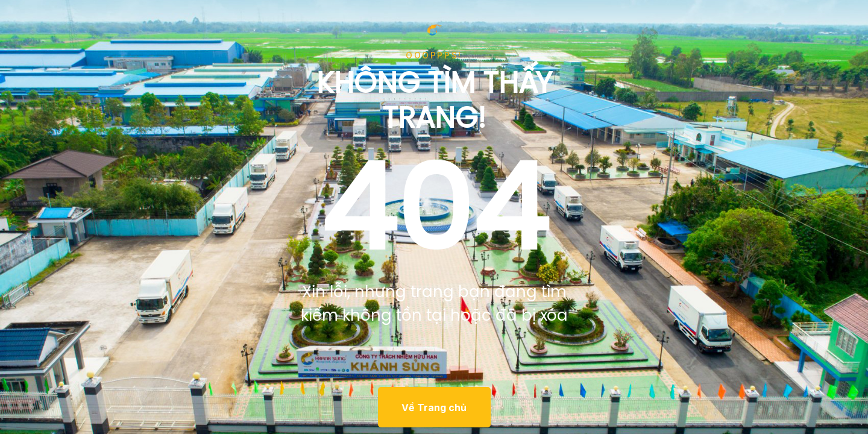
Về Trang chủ (434, 407)
